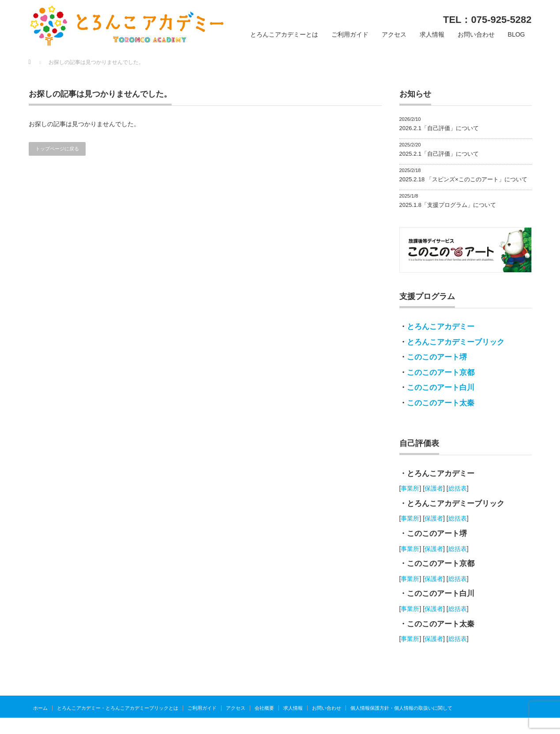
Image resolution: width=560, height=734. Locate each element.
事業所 (410, 488)
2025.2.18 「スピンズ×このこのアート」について (463, 179)
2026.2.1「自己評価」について (439, 128)
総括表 (458, 488)
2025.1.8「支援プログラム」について (448, 205)
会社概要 (264, 708)
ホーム (40, 708)
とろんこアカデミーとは (284, 34)
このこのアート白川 (441, 388)
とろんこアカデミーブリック (456, 342)
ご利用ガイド (350, 34)
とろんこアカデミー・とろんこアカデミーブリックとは (118, 708)
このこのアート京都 (441, 373)
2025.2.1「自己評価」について (439, 154)
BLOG (517, 34)
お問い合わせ (476, 34)
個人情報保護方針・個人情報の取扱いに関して (401, 708)
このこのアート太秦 (441, 403)
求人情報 (432, 34)
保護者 (434, 488)
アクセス (394, 34)
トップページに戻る (57, 149)
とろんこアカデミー (441, 327)
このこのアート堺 (437, 357)
